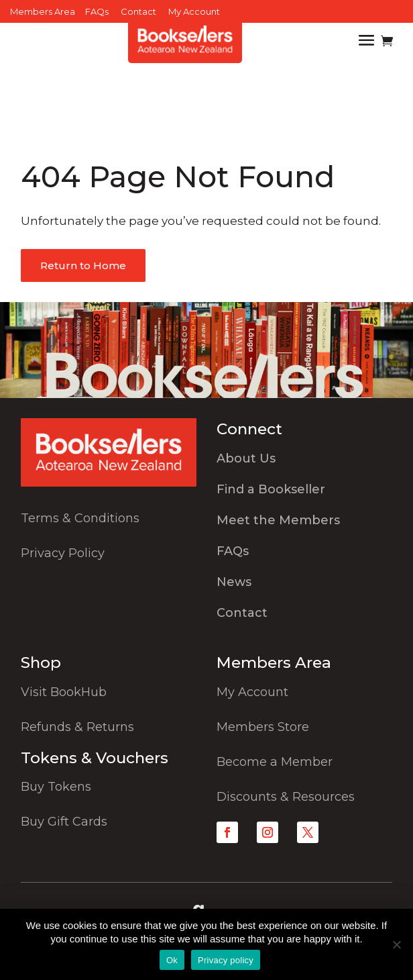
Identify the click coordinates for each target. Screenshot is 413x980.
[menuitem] (304, 462)
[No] (396, 944)
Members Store (263, 727)
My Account (194, 11)
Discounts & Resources (286, 797)
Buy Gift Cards (64, 822)
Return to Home (83, 265)
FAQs (97, 11)
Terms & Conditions (80, 518)
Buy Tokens (56, 787)
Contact (138, 11)
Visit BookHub (64, 692)
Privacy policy (226, 960)
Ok (172, 960)
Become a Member (275, 762)
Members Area (43, 11)
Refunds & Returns (77, 727)
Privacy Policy (63, 553)
